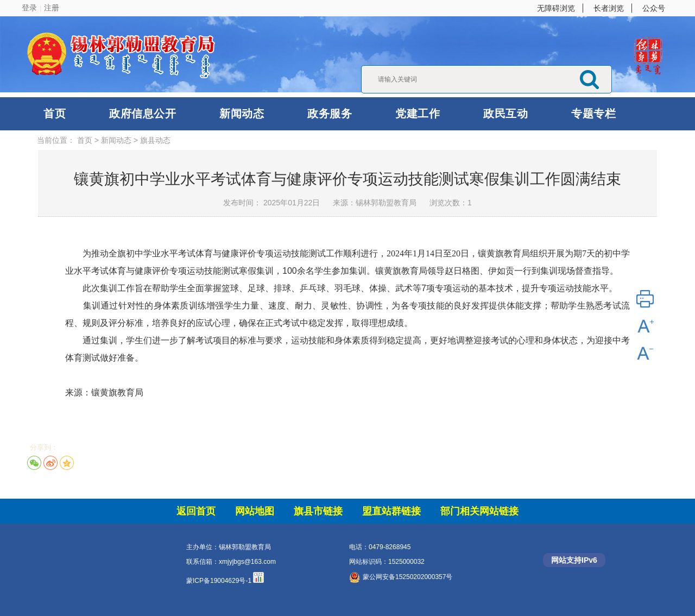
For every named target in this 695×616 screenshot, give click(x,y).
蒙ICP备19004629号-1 (219, 581)
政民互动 (506, 114)
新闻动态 (242, 114)
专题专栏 (593, 114)
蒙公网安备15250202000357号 (401, 577)
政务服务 (330, 114)
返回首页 (196, 511)
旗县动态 (155, 140)
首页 (55, 114)
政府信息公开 (143, 114)
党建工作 (418, 114)
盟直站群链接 (391, 511)
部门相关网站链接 (479, 511)
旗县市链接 (318, 511)
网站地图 (255, 511)
